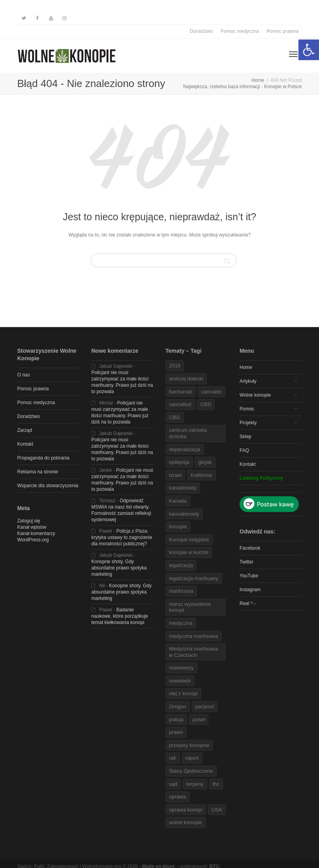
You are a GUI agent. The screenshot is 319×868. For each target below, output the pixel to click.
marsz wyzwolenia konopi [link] (190, 607)
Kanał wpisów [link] (32, 527)
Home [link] (246, 367)
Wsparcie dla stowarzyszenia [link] (48, 486)
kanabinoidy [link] (183, 488)
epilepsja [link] (179, 462)
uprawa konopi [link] (186, 810)
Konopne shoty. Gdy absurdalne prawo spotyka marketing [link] (119, 568)
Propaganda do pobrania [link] (43, 458)
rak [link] (173, 758)
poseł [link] (199, 720)
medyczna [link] (181, 623)
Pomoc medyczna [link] (240, 31)
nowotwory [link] (181, 668)
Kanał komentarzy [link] (36, 533)
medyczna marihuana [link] (194, 636)
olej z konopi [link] (183, 693)
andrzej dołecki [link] (186, 379)
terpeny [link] (195, 784)
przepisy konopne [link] (189, 745)
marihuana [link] (181, 591)
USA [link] (217, 810)
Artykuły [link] (248, 381)
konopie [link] (178, 527)
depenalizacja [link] (185, 449)
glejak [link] (205, 462)
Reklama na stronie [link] (38, 472)
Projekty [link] (248, 423)
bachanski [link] (181, 392)
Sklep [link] (245, 437)
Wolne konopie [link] (255, 395)
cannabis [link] (211, 392)
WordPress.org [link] (33, 540)
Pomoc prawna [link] (282, 31)
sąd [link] (173, 784)
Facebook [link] (250, 548)
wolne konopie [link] (186, 822)
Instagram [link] (250, 590)
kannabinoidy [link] (184, 514)
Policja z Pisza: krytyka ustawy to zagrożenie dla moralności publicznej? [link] (122, 537)
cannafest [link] (180, 404)
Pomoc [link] (247, 409)
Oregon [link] (178, 706)
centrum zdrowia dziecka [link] (188, 433)
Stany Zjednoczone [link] (191, 771)
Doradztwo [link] (201, 31)
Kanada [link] (178, 501)
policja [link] (176, 720)
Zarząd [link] (25, 430)
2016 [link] (175, 366)
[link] (309, 50)
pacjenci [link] (205, 706)
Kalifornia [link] (201, 475)
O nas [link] (24, 375)
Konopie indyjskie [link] (189, 540)
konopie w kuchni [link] (189, 552)
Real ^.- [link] (248, 603)
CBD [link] (206, 404)
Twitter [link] (246, 562)
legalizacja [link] (181, 565)
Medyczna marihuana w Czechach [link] (194, 652)
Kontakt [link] (25, 444)
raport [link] (192, 758)
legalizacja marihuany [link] (194, 578)
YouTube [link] (249, 576)
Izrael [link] (176, 475)
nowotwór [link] (180, 681)
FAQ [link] (244, 450)
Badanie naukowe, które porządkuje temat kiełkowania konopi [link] (120, 616)
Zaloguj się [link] (29, 521)
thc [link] (216, 784)
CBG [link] (175, 417)
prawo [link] (176, 732)
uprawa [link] (178, 797)
